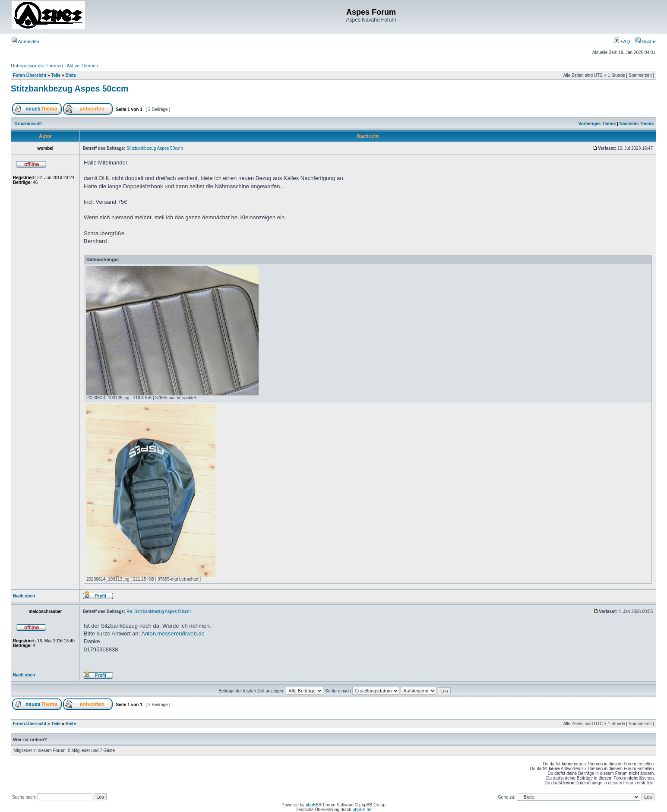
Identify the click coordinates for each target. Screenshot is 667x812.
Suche (645, 41)
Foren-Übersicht (30, 75)
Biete (71, 75)
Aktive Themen (82, 66)
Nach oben (24, 596)
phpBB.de (362, 810)
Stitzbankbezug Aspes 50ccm (70, 88)
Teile (56, 75)
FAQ (622, 41)
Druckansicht (28, 124)
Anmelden (25, 41)
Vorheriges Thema (597, 124)
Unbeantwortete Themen (37, 66)
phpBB (312, 805)
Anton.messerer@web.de (173, 633)
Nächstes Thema (637, 124)
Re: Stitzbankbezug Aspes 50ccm (159, 611)
